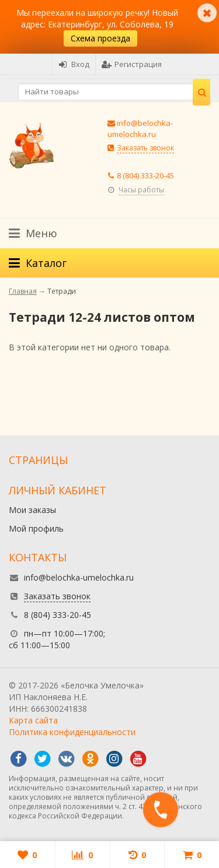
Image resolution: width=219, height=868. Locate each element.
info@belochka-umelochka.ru (140, 129)
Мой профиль (36, 528)
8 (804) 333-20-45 (145, 175)
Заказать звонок (145, 148)
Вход (74, 64)
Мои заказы (32, 510)
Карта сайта (33, 720)
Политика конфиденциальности (72, 732)
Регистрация (132, 64)
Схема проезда (100, 38)
